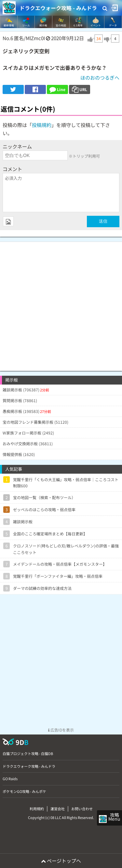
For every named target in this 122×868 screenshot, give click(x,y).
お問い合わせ (82, 809)
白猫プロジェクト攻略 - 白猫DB (28, 753)
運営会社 (58, 809)
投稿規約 (42, 125)
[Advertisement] (61, 303)
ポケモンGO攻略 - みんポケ (24, 791)
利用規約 (37, 809)
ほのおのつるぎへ (100, 78)
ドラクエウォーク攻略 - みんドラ (58, 8)
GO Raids (10, 779)
